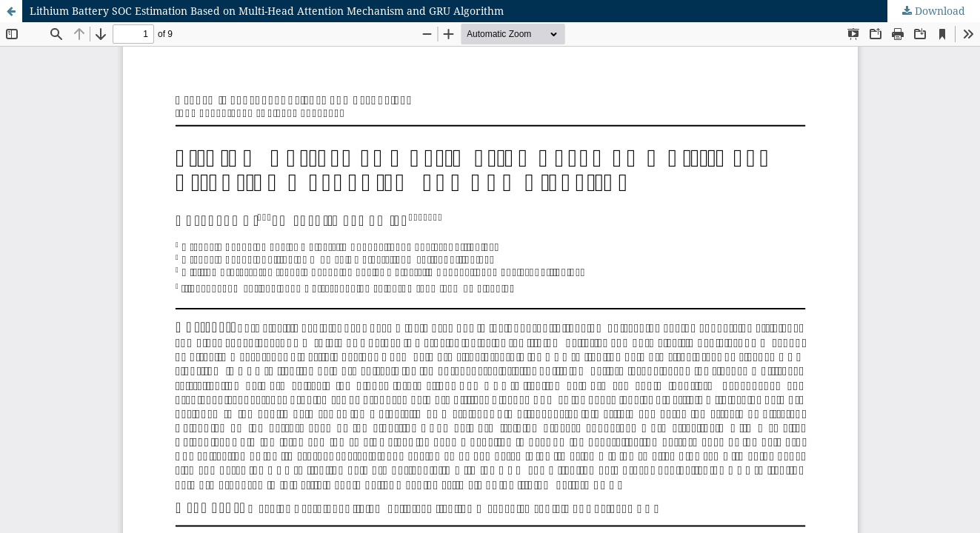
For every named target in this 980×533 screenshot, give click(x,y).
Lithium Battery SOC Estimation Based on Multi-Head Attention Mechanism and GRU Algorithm (267, 11)
